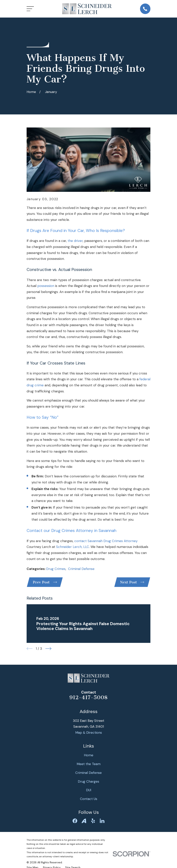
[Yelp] (93, 822)
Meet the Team (89, 764)
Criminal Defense (81, 569)
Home (89, 756)
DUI (89, 791)
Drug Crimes (56, 569)
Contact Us (89, 800)
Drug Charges (88, 782)
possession (46, 286)
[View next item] (48, 649)
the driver (75, 241)
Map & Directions (89, 733)
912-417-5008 (88, 698)
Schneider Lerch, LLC (73, 547)
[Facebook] (75, 822)
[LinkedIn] (102, 822)
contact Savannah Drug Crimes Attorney (106, 541)
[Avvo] (84, 822)
